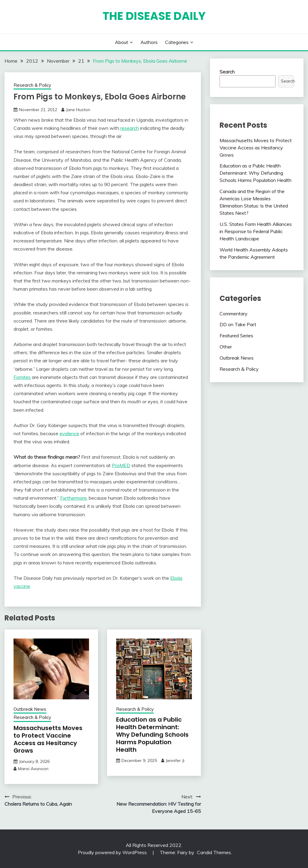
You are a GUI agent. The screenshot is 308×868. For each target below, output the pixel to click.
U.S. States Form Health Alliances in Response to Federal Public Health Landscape (256, 231)
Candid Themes (214, 852)
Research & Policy (32, 85)
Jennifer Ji (175, 760)
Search (227, 72)
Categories (177, 42)
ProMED (121, 465)
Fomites (22, 377)
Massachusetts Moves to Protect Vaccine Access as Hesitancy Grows (48, 739)
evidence (69, 433)
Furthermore (73, 498)
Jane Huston (78, 110)
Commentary (234, 314)
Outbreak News (30, 709)
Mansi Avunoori (33, 769)
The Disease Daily (154, 16)
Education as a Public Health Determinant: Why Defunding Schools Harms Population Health (152, 735)
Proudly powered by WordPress (113, 852)
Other (226, 347)
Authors (149, 42)
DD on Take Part (238, 324)
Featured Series (236, 336)
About (122, 42)
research (130, 128)
